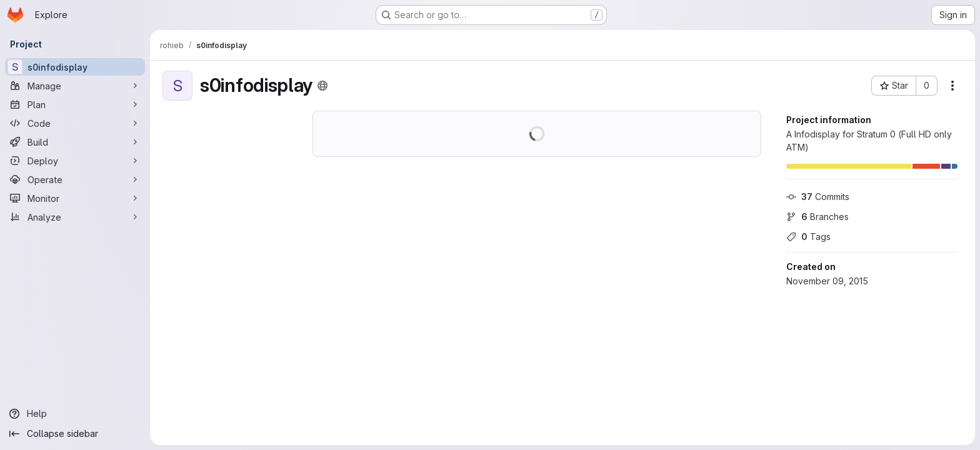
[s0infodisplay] (75, 67)
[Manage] (75, 86)
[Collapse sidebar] (75, 434)
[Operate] (75, 179)
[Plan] (75, 104)
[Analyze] (75, 217)
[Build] (75, 142)
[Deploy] (75, 161)
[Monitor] (75, 198)
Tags (808, 237)
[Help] (75, 414)
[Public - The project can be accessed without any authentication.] (322, 86)
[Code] (75, 123)
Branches (817, 217)
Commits (818, 197)
